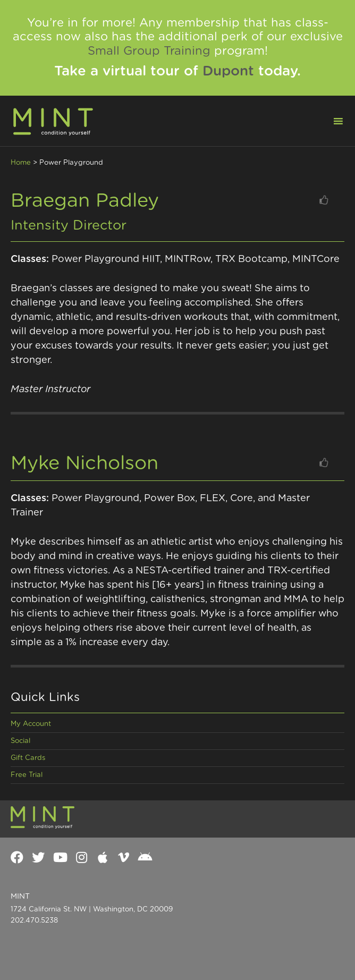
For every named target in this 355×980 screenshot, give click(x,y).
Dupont (228, 71)
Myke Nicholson (84, 463)
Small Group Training (149, 51)
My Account (31, 724)
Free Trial (27, 775)
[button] (332, 120)
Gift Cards (28, 758)
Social (20, 741)
